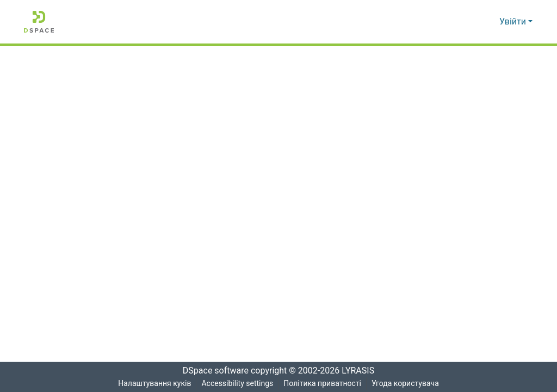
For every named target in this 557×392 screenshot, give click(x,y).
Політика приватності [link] (322, 384)
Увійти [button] (514, 22)
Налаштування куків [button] (153, 384)
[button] (39, 22)
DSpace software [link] (212, 371)
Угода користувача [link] (406, 384)
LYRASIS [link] (361, 371)
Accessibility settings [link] (237, 384)
